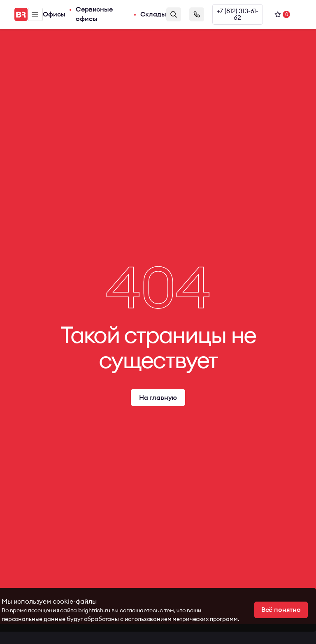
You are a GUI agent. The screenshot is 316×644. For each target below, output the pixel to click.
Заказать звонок (197, 14)
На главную (158, 398)
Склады (153, 14)
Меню (35, 15)
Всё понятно (281, 610)
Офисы (54, 14)
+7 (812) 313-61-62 (238, 14)
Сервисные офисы (94, 14)
